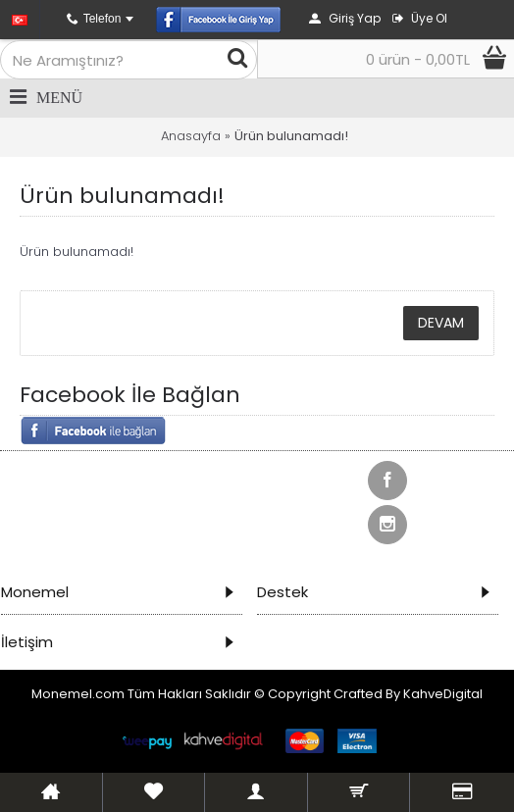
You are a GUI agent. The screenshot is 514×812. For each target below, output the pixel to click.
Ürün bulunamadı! (291, 136)
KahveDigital (443, 694)
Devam (441, 323)
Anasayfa (191, 136)
